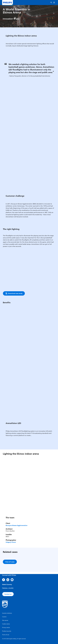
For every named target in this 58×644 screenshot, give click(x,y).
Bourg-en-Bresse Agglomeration (17, 525)
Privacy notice (6, 628)
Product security (7, 631)
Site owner (5, 620)
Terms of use (6, 635)
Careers (4, 617)
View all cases (10, 562)
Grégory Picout (11, 542)
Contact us (8, 594)
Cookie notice (6, 624)
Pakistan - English (8, 588)
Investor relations (7, 613)
